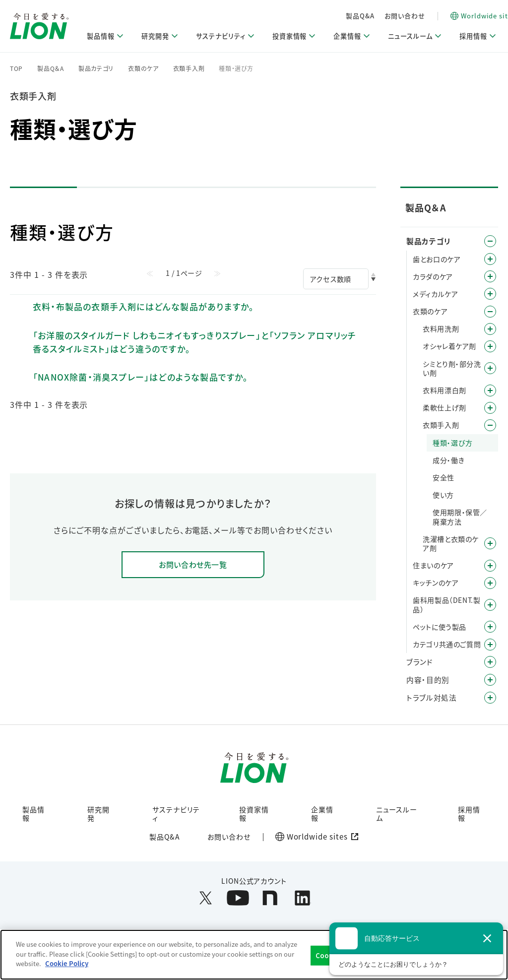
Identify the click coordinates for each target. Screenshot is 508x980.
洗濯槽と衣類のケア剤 (451, 543)
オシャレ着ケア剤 (449, 346)
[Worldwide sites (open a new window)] (315, 840)
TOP (16, 68)
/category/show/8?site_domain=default (490, 680)
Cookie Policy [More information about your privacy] (67, 963)
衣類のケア (143, 68)
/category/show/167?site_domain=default (490, 698)
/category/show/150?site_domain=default (490, 294)
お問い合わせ (456, 16)
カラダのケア (433, 276)
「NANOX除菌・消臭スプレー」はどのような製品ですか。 (141, 377)
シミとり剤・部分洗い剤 (452, 368)
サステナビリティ (176, 816)
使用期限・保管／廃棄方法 (460, 517)
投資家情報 (254, 816)
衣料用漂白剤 (444, 390)
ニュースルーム (397, 816)
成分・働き (448, 460)
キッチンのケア (436, 583)
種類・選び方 (453, 443)
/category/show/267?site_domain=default (490, 583)
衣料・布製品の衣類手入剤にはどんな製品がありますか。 (143, 306)
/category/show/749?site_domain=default (490, 605)
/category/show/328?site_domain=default (490, 627)
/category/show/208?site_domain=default (490, 312)
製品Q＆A (51, 68)
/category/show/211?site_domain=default (490, 346)
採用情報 (469, 816)
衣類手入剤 (189, 68)
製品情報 (33, 816)
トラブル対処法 (431, 697)
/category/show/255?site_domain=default (490, 566)
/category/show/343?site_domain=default (490, 645)
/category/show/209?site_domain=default (490, 329)
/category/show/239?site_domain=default (490, 425)
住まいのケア (433, 565)
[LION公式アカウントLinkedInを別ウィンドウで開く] (302, 901)
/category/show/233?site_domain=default (490, 408)
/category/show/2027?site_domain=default (490, 543)
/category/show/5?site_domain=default (490, 259)
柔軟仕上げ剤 (444, 407)
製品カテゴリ (96, 68)
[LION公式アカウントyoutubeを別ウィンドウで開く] (238, 901)
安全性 (444, 477)
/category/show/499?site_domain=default (490, 368)
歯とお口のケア (437, 259)
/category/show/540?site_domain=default (490, 391)
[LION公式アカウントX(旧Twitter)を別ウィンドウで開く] (206, 901)
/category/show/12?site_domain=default (490, 662)
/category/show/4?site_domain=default (490, 241)
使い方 (443, 495)
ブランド (419, 662)
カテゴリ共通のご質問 (447, 644)
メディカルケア (435, 294)
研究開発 (98, 816)
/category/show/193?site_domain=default (490, 276)
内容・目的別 (428, 680)
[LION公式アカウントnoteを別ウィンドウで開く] (270, 901)
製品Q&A (412, 16)
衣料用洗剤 (441, 328)
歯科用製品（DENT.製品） (446, 604)
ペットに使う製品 (440, 627)
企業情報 (322, 816)
